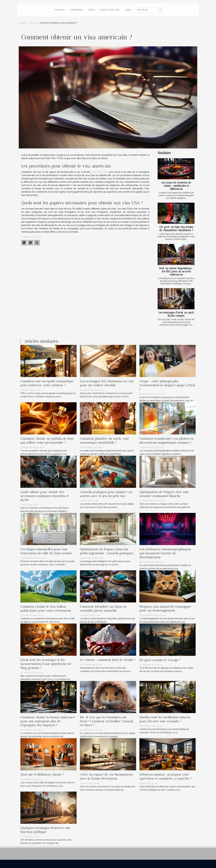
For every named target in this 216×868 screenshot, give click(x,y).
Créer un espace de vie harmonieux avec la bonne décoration (106, 776)
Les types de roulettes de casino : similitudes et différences (176, 186)
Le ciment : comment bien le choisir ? (108, 660)
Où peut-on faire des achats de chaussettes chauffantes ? (176, 229)
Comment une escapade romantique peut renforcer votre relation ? (47, 383)
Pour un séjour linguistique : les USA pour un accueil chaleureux (176, 271)
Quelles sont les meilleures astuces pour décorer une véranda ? (165, 719)
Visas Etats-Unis (99, 172)
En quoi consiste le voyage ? (160, 660)
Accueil (22, 23)
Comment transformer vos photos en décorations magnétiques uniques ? (166, 440)
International (76, 10)
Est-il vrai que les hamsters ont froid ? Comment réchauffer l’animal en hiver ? (106, 721)
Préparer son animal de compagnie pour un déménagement (165, 609)
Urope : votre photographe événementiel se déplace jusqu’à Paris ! (167, 385)
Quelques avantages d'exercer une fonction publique (45, 830)
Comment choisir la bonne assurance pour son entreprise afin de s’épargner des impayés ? (48, 721)
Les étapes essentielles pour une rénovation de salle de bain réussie (46, 551)
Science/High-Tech (110, 10)
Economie (59, 10)
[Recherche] (149, 10)
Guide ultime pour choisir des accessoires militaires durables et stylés (45, 496)
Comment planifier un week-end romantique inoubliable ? (104, 440)
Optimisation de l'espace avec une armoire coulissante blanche (164, 494)
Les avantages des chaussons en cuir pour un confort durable (107, 383)
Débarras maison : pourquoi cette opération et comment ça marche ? (166, 776)
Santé (91, 10)
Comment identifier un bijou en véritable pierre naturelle (103, 609)
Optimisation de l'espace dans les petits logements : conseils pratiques (107, 551)
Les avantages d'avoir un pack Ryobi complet (176, 314)
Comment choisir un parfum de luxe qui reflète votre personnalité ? (47, 440)
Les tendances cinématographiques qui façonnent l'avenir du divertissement (165, 553)
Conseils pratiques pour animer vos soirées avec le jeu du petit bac (106, 494)
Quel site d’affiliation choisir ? (42, 774)
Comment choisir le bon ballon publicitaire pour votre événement (46, 609)
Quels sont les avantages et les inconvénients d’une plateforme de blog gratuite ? (46, 664)
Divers (128, 10)
